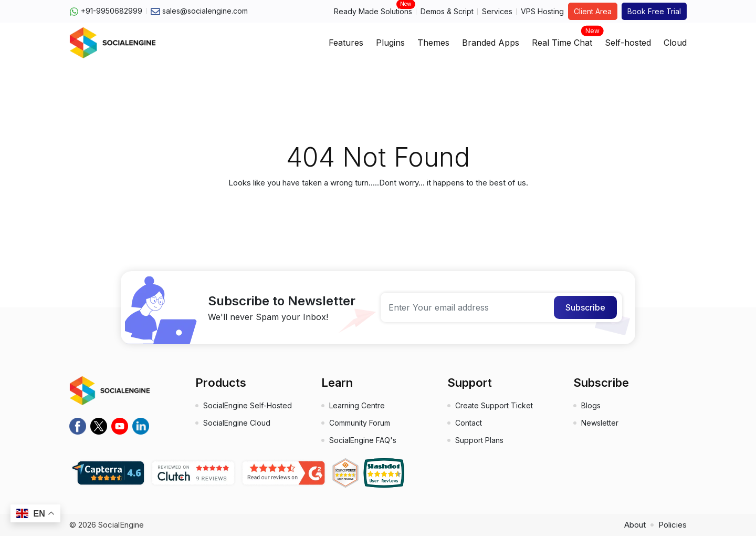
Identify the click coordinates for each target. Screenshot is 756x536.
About (635, 525)
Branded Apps (491, 43)
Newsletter (600, 423)
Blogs (591, 405)
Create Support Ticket (494, 405)
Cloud (675, 43)
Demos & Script (447, 11)
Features (346, 43)
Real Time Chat (562, 39)
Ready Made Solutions (373, 11)
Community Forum (360, 423)
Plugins (390, 43)
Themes (433, 43)
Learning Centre (357, 405)
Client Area (593, 11)
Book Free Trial (654, 11)
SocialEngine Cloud (237, 423)
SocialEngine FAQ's (363, 440)
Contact (469, 423)
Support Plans (479, 440)
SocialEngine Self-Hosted (248, 405)
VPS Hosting (542, 11)
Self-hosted (628, 43)
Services (497, 11)
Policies (673, 525)
